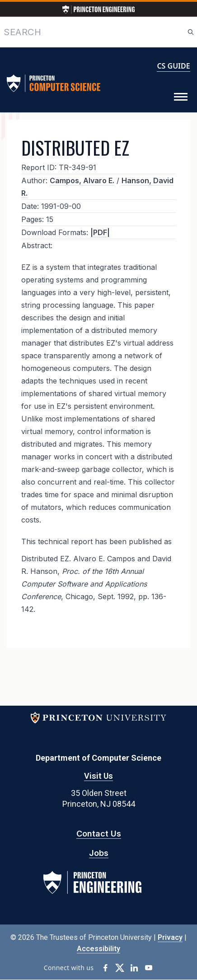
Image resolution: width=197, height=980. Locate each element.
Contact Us (99, 834)
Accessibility (98, 949)
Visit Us (98, 776)
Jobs (99, 853)
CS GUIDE (173, 66)
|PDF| (100, 232)
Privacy (170, 937)
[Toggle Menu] (181, 97)
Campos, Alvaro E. (82, 180)
